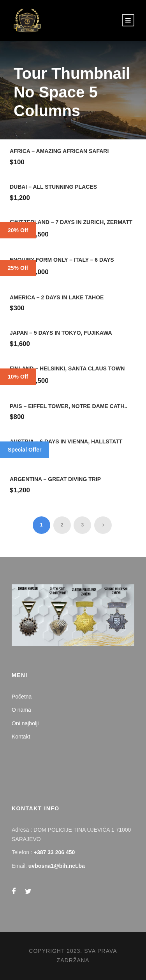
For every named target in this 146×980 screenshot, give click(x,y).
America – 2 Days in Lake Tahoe (57, 297)
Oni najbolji (25, 723)
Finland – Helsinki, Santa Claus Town (67, 368)
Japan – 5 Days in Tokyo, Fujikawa (61, 333)
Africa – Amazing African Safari (59, 151)
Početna (22, 697)
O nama (21, 710)
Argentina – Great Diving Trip (55, 479)
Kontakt (21, 737)
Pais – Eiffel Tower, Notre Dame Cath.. (69, 406)
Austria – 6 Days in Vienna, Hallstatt (66, 441)
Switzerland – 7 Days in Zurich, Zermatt (71, 222)
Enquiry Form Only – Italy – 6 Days (62, 260)
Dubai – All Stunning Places (53, 187)
